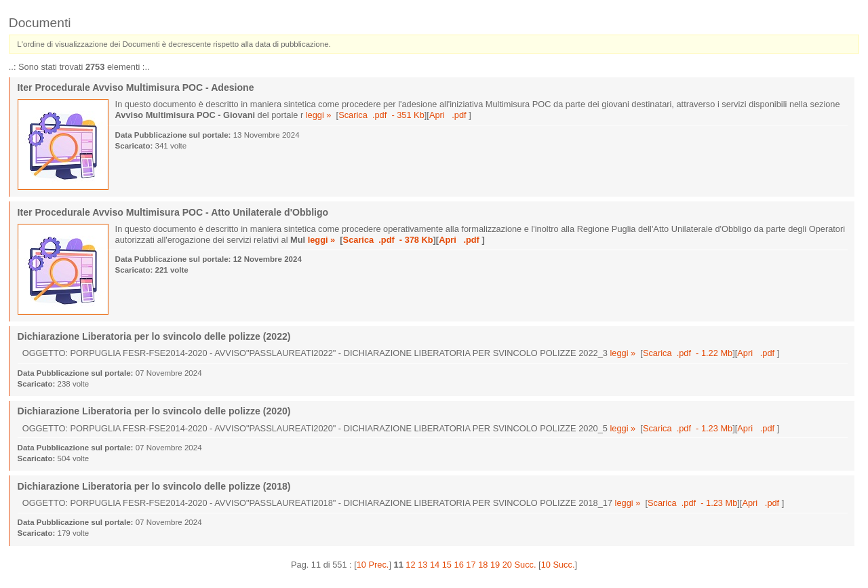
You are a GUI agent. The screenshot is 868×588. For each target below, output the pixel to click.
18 (483, 565)
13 (422, 565)
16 (459, 565)
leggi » (319, 115)
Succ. (526, 565)
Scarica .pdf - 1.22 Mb (688, 353)
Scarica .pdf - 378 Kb (388, 240)
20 (507, 565)
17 (471, 565)
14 (435, 565)
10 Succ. (558, 565)
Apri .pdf (449, 115)
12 (410, 565)
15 (447, 565)
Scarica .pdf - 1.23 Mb (688, 428)
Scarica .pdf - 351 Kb (381, 115)
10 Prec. (373, 565)
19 (495, 565)
